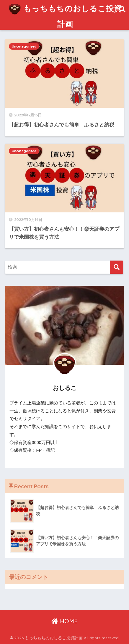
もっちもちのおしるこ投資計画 (65, 14)
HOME (64, 621)
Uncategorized (24, 46)
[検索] (116, 267)
